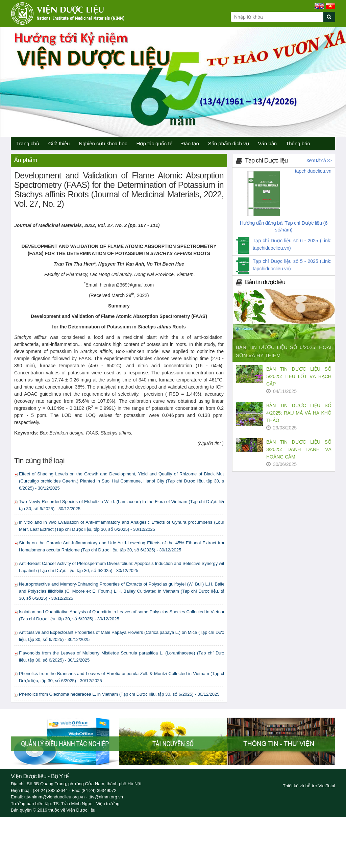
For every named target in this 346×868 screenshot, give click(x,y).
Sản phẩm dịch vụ (229, 143)
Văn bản (268, 143)
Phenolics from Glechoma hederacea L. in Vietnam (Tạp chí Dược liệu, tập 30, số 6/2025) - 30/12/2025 (119, 694)
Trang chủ (28, 143)
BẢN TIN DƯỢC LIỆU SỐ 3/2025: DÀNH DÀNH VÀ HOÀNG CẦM (299, 449)
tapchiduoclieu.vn (313, 171)
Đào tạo (190, 143)
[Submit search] (332, 21)
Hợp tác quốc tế (154, 143)
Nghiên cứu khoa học (103, 143)
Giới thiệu (59, 143)
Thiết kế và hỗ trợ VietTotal (309, 786)
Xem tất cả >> (319, 160)
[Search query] (277, 17)
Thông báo (298, 143)
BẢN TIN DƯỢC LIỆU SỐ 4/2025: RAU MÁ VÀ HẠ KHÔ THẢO (299, 413)
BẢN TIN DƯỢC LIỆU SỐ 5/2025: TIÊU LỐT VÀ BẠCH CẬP (299, 376)
